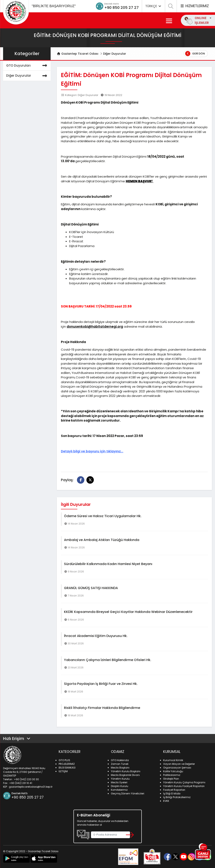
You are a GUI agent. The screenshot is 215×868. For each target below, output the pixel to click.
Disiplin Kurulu (120, 786)
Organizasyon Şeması (177, 768)
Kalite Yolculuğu (173, 771)
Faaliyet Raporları (174, 790)
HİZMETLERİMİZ (194, 6)
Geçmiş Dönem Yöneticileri (128, 793)
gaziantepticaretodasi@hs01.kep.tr (31, 787)
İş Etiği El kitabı (172, 793)
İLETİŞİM (63, 771)
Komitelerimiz (119, 790)
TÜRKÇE (153, 6)
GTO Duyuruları (27, 66)
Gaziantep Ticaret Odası (78, 54)
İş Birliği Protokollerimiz (177, 797)
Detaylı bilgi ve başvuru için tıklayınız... (92, 451)
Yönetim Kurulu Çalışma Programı (184, 782)
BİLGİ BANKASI (67, 768)
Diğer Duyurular (115, 54)
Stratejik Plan (171, 779)
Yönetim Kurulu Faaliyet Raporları (184, 786)
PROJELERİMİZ (67, 764)
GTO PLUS (64, 760)
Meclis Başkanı (120, 768)
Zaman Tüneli (120, 764)
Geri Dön (195, 54)
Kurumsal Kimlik (173, 760)
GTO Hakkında (120, 760)
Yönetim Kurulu (120, 779)
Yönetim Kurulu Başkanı (126, 771)
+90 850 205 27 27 (121, 8)
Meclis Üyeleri (119, 782)
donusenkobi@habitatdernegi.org (95, 327)
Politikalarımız (172, 775)
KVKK (166, 801)
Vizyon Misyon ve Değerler (179, 764)
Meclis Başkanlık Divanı (125, 775)
